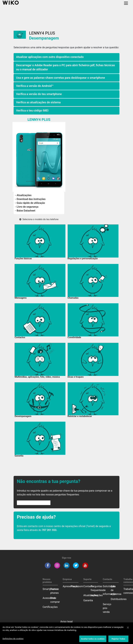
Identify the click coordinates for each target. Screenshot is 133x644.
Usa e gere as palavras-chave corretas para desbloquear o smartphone (61, 78)
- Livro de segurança (27, 207)
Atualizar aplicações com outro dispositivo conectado (50, 57)
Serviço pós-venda (107, 608)
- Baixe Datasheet (25, 211)
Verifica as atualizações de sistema (38, 102)
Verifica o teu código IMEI (32, 111)
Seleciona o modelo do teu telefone (39, 219)
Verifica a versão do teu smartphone (39, 94)
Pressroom (77, 586)
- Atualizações (23, 195)
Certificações (50, 607)
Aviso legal (67, 622)
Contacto (88, 586)
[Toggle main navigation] (126, 3)
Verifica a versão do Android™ (35, 86)
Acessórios (49, 598)
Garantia (88, 600)
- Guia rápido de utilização (30, 203)
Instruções (97, 595)
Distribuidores (119, 599)
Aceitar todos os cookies (93, 640)
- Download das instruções (30, 199)
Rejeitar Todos (118, 640)
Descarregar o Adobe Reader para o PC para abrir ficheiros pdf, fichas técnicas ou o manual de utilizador (66, 67)
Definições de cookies (13, 640)
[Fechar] (128, 629)
